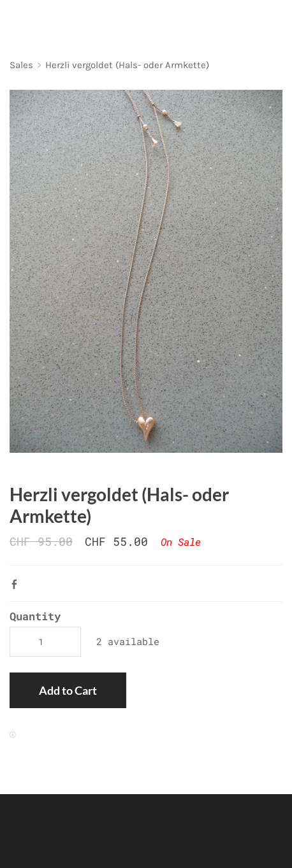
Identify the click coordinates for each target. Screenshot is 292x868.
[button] (68, 690)
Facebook (17, 584)
